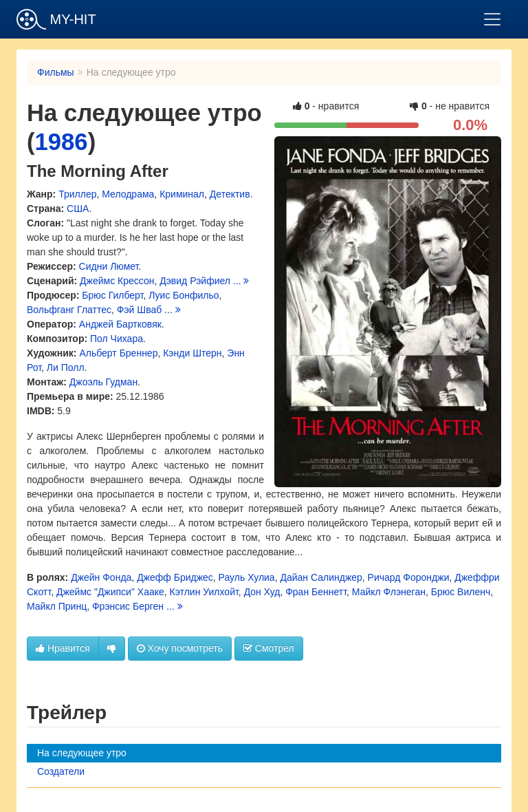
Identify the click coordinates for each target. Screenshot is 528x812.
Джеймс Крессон (117, 281)
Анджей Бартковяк (120, 324)
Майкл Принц (57, 606)
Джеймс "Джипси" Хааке (110, 592)
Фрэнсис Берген (128, 606)
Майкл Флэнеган (389, 592)
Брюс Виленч (461, 592)
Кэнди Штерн (192, 353)
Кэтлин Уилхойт (204, 592)
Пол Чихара (117, 339)
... (241, 281)
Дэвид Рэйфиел (195, 281)
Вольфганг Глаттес (69, 310)
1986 (62, 142)
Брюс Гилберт (112, 295)
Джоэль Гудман (103, 382)
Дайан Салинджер (321, 577)
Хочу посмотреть (180, 648)
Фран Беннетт (316, 592)
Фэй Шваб (139, 310)
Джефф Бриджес (175, 577)
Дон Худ (262, 592)
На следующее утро (82, 753)
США (78, 209)
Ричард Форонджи (409, 577)
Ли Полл (66, 367)
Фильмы (56, 72)
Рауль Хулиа (247, 577)
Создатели (61, 771)
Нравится (63, 648)
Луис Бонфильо (184, 295)
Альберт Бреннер (118, 353)
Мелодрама (128, 194)
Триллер (77, 194)
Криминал (182, 194)
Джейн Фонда (101, 577)
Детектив (230, 194)
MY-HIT (56, 19)
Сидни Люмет (109, 266)
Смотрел (269, 648)
